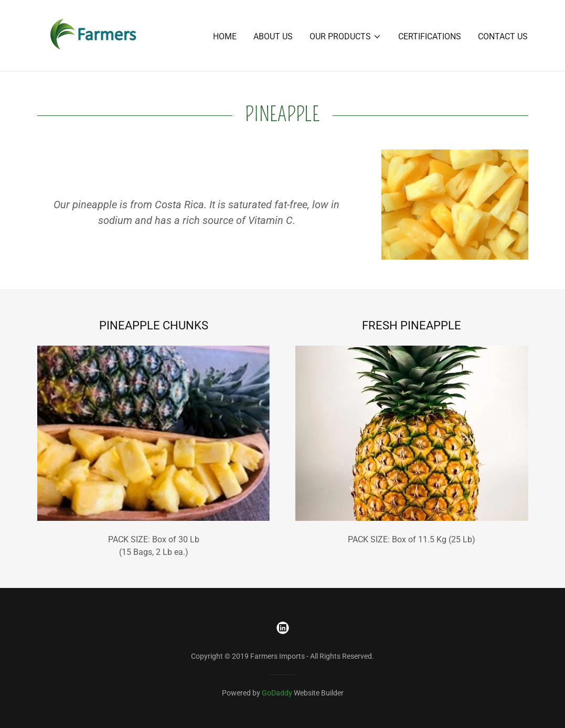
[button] (345, 37)
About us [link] (273, 36)
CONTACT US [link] (503, 36)
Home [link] (225, 36)
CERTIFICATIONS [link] (430, 36)
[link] (94, 35)
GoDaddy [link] (277, 693)
